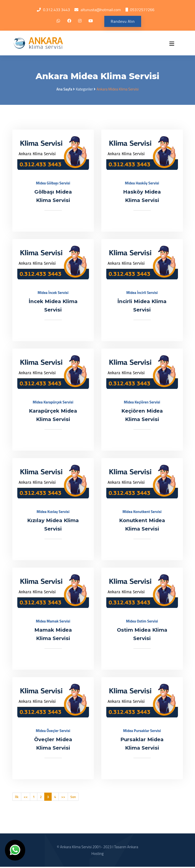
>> (63, 798)
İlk (17, 798)
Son (73, 798)
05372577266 (142, 10)
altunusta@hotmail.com (101, 10)
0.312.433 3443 (56, 10)
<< (26, 798)
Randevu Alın (123, 22)
